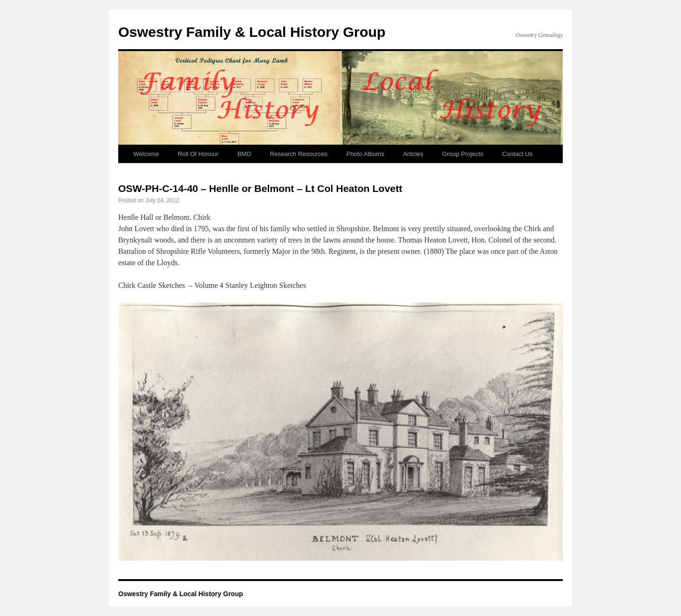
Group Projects (463, 154)
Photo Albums (365, 154)
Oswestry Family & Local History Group (252, 32)
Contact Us (517, 154)
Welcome (146, 154)
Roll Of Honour (198, 154)
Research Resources (299, 154)
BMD (244, 154)
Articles (413, 154)
